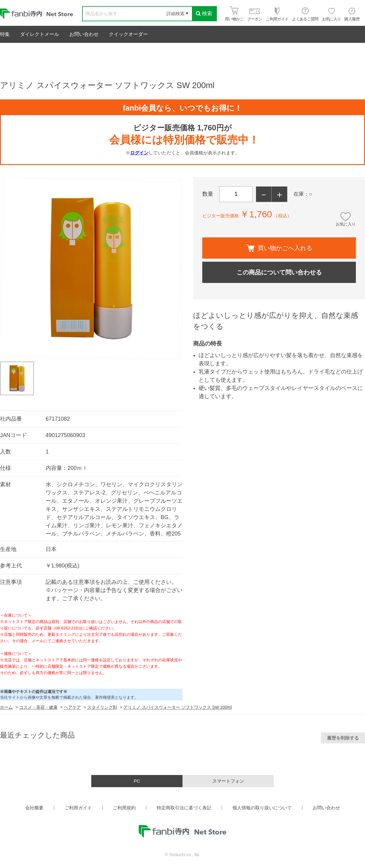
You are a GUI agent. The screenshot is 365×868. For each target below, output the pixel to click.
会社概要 (34, 808)
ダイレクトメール (40, 34)
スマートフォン (228, 781)
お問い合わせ (84, 34)
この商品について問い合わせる (279, 272)
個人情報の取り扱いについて (262, 808)
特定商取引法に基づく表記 (184, 808)
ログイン (139, 153)
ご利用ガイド (78, 808)
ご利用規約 (124, 808)
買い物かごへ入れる (279, 248)
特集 (5, 34)
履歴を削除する (343, 738)
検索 (204, 14)
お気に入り (346, 224)
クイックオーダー (128, 34)
